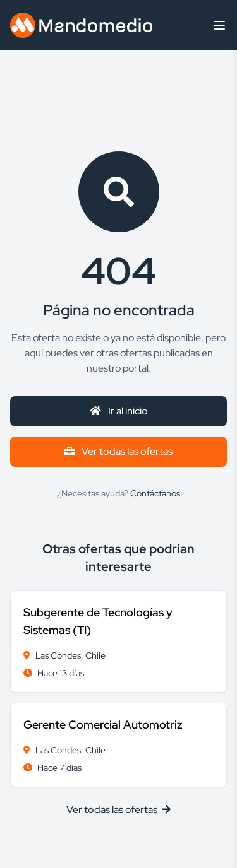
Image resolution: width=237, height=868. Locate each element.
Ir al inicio (119, 411)
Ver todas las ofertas (118, 451)
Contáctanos (155, 493)
